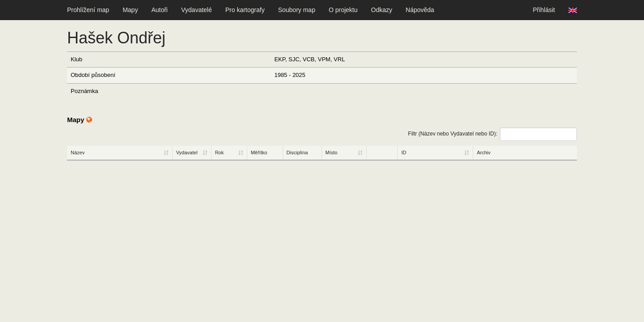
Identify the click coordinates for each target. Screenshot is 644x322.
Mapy (130, 10)
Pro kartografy (245, 10)
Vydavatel (187, 153)
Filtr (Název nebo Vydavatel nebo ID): (492, 134)
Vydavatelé (197, 10)
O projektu (343, 10)
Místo (332, 153)
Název (78, 153)
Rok (220, 153)
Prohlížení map (88, 10)
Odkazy (382, 10)
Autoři (159, 10)
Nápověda (420, 10)
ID (404, 153)
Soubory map (297, 10)
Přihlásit (544, 10)
